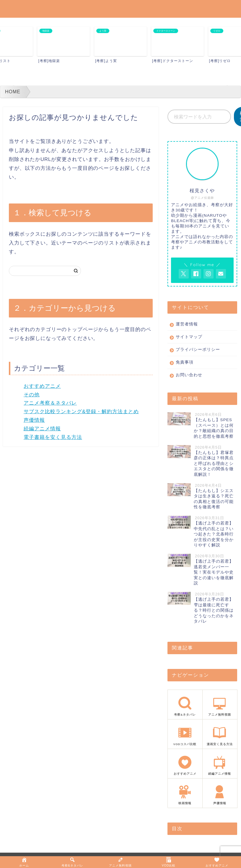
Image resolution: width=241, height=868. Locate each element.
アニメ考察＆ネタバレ (50, 403)
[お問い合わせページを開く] (221, 274)
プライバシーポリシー (198, 350)
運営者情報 (187, 324)
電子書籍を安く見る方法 (53, 437)
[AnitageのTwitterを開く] (184, 274)
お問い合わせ (189, 375)
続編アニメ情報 (42, 429)
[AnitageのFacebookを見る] (196, 274)
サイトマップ (189, 337)
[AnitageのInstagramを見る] (209, 274)
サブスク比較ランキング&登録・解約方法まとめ (81, 412)
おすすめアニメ (42, 386)
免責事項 (185, 362)
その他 (32, 395)
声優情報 (34, 420)
